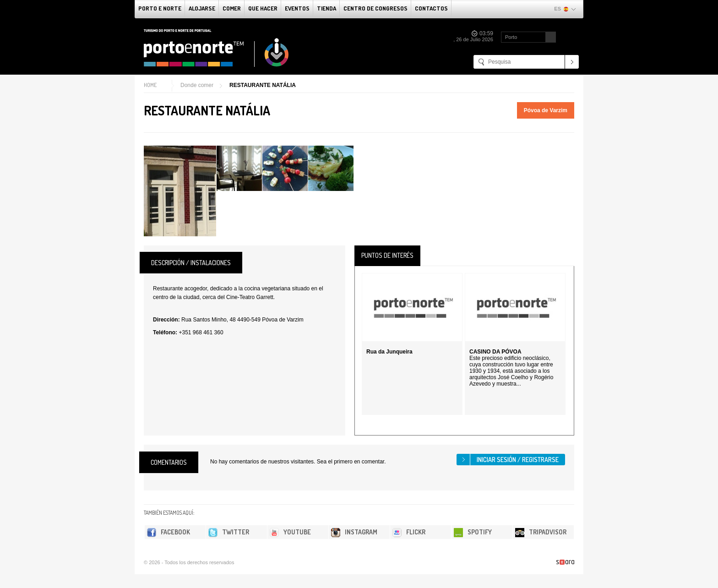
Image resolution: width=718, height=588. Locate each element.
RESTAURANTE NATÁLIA (263, 85)
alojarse (202, 8)
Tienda (326, 8)
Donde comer (197, 85)
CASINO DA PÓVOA (495, 352)
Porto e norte (160, 8)
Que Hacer (263, 8)
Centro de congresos (375, 8)
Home (150, 85)
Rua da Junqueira (389, 352)
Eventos (297, 8)
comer (232, 8)
